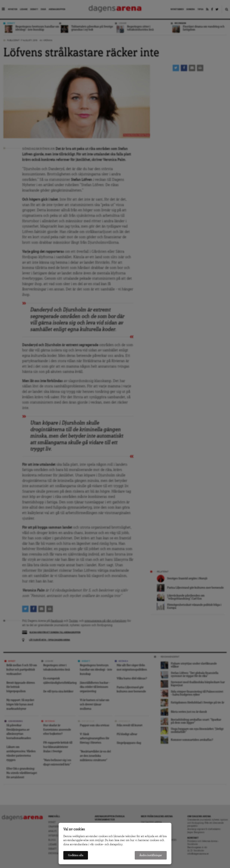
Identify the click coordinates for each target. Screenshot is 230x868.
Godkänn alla (76, 855)
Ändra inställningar (151, 855)
